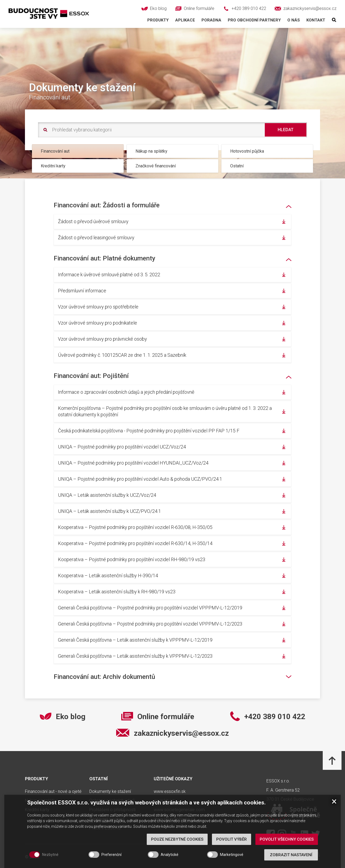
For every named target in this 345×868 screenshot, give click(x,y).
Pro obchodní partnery (254, 20)
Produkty (158, 20)
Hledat (286, 130)
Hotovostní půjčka (247, 151)
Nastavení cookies (107, 819)
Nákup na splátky (151, 151)
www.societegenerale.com (179, 810)
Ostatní (237, 166)
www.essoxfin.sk (170, 792)
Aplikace (185, 20)
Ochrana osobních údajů (112, 801)
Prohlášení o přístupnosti (112, 810)
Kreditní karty (53, 166)
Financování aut (55, 151)
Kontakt (316, 20)
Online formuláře (166, 717)
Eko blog (71, 717)
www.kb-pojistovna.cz (175, 819)
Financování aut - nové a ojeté (53, 792)
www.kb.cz (164, 801)
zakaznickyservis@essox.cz (181, 733)
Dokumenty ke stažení (110, 792)
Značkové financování (156, 166)
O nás (294, 20)
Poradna (211, 20)
